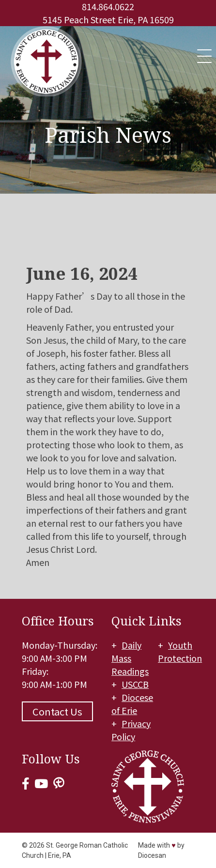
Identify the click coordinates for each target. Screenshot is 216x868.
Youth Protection (180, 651)
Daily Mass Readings (130, 658)
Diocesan (152, 855)
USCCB (135, 684)
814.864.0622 (108, 6)
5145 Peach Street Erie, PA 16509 (108, 19)
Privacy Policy (131, 730)
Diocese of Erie (132, 704)
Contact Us (57, 711)
